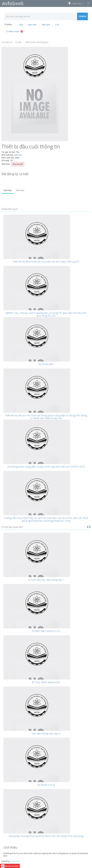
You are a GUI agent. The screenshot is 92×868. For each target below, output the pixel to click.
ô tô (57, 25)
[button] (88, 527)
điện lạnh (46, 25)
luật (21, 25)
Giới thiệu (8, 190)
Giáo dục (18, 155)
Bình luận (20, 190)
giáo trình (32, 25)
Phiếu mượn (14, 31)
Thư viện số (7, 42)
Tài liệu (18, 42)
